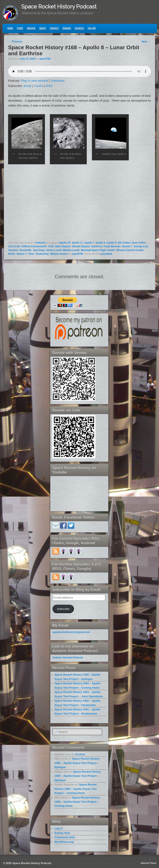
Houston (13, 250)
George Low (141, 246)
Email (28, 86)
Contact (54, 28)
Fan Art (92, 28)
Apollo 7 (89, 243)
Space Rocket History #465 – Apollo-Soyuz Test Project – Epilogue (77, 763)
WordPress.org (64, 842)
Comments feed (65, 837)
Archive (31, 28)
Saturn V (22, 254)
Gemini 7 (127, 246)
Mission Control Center (130, 250)
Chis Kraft (14, 246)
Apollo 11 (77, 243)
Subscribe (63, 609)
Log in (58, 828)
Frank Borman (112, 246)
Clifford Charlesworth (34, 246)
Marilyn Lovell (71, 250)
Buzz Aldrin (139, 243)
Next (146, 42)
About (43, 28)
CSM (51, 246)
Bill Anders (124, 243)
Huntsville (25, 250)
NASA (12, 254)
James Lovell (54, 250)
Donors (67, 28)
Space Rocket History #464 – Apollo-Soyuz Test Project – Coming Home (76, 789)
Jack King (39, 250)
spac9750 (45, 59)
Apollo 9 (111, 243)
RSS (49, 86)
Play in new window (35, 81)
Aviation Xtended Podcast (68, 658)
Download (58, 81)
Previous (16, 42)
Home (10, 28)
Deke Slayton (63, 246)
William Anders (59, 254)
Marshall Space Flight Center (98, 250)
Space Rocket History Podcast (59, 7)
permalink (107, 254)
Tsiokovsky (42, 254)
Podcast (40, 243)
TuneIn (39, 86)
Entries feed (62, 833)
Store (20, 28)
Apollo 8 (100, 243)
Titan (31, 254)
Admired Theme (149, 863)
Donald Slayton (81, 246)
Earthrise (97, 246)
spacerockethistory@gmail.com (71, 632)
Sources (79, 28)
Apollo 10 (65, 243)
